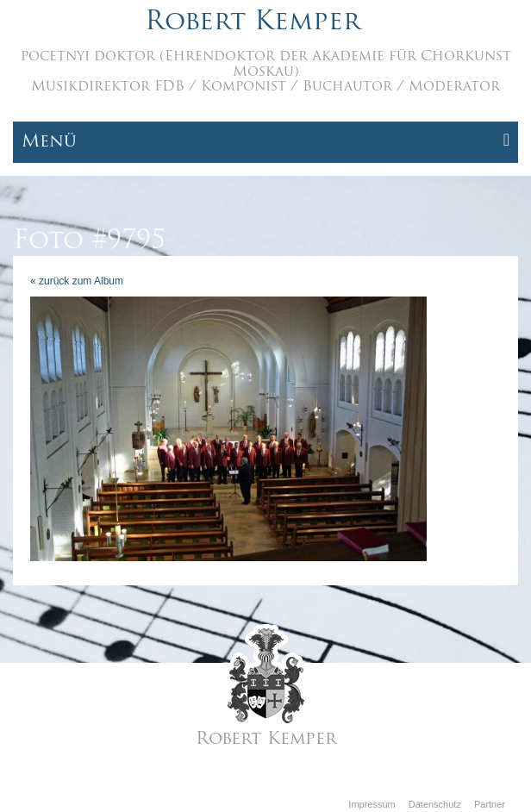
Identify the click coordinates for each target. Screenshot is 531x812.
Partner (490, 804)
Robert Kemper (253, 23)
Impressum (372, 804)
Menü (265, 141)
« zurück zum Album (77, 281)
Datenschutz (435, 804)
